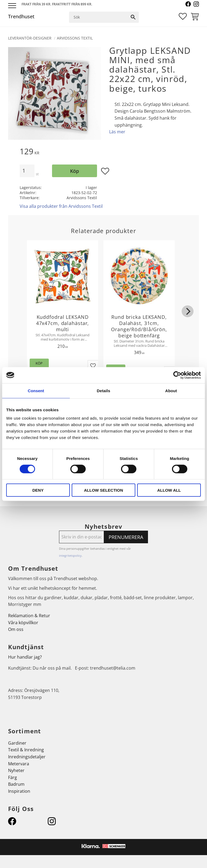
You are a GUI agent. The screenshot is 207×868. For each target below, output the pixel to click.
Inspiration (19, 791)
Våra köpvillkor (23, 623)
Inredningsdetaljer (27, 757)
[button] (13, 6)
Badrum (16, 784)
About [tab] (171, 390)
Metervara (19, 764)
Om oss (16, 629)
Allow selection (103, 490)
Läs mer (117, 132)
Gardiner (17, 743)
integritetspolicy (70, 556)
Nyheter (16, 770)
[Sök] (133, 17)
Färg (13, 777)
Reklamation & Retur (29, 616)
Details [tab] (103, 390)
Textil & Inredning (26, 750)
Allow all (169, 490)
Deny (38, 490)
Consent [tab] (36, 390)
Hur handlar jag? (25, 657)
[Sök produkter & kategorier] (99, 17)
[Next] (188, 311)
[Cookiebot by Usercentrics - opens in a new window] (177, 375)
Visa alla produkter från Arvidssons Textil (61, 206)
